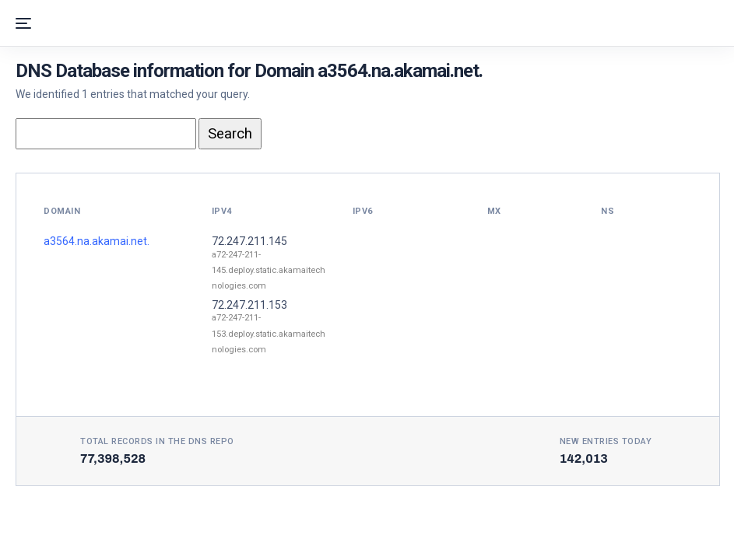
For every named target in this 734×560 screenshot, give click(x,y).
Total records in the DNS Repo (157, 441)
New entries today (606, 441)
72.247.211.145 (249, 241)
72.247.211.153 (249, 305)
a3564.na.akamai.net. (97, 241)
